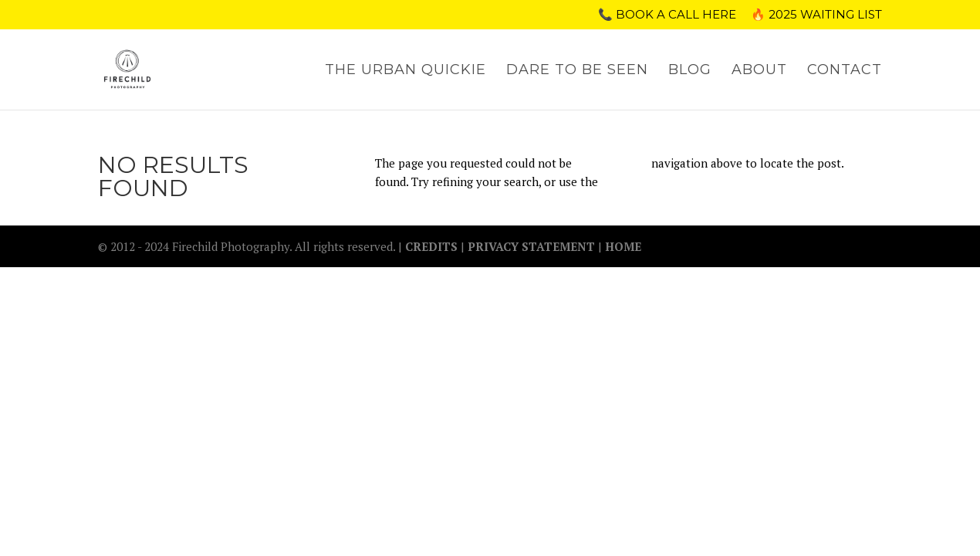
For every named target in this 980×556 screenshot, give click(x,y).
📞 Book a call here (667, 15)
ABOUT (759, 71)
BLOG (690, 71)
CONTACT (845, 71)
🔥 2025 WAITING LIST (816, 15)
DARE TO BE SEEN (577, 71)
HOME (623, 246)
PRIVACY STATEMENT (531, 246)
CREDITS (433, 246)
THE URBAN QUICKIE (406, 71)
